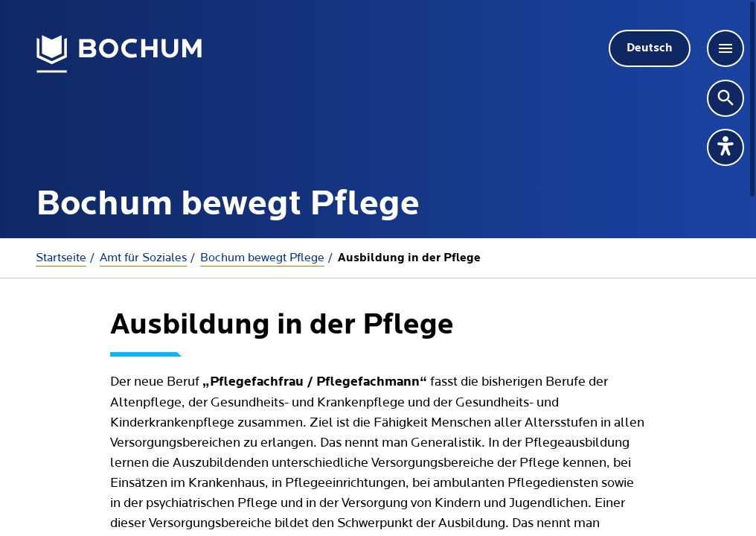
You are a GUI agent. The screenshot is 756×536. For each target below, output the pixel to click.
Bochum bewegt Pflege (262, 258)
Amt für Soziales (143, 258)
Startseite (61, 258)
